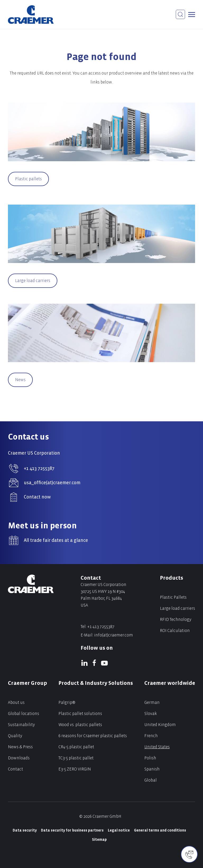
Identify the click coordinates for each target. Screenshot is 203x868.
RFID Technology (176, 619)
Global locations (24, 714)
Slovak (151, 714)
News (20, 380)
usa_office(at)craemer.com (52, 483)
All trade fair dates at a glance (56, 540)
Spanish (152, 769)
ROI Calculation (175, 631)
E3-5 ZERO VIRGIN (75, 769)
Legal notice (119, 830)
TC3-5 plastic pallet (76, 758)
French (151, 736)
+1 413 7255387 (39, 468)
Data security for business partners (72, 830)
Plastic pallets (28, 179)
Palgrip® (67, 702)
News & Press (20, 747)
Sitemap (99, 840)
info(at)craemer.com (114, 635)
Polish (150, 758)
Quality (15, 736)
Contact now (37, 497)
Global (151, 780)
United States (157, 747)
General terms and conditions (160, 830)
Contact (15, 769)
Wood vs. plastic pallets (80, 725)
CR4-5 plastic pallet (76, 747)
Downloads (19, 758)
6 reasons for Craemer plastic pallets (93, 736)
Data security (25, 830)
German (152, 702)
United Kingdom (160, 725)
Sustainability (21, 725)
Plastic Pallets (173, 597)
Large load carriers (33, 281)
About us (16, 702)
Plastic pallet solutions (80, 714)
